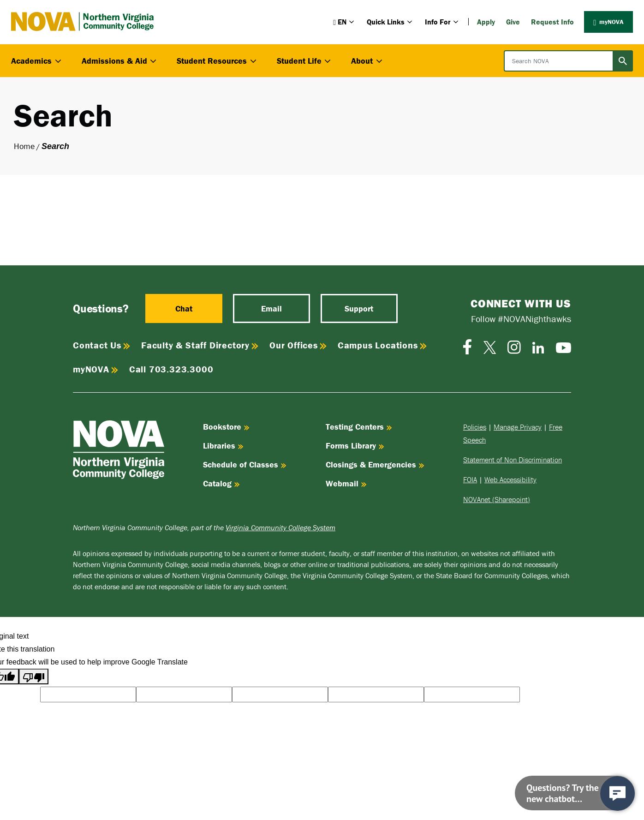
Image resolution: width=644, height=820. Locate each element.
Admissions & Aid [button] (120, 61)
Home (24, 146)
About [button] (368, 61)
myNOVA (608, 22)
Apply (486, 22)
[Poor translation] (34, 676)
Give (513, 22)
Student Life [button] (305, 61)
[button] (344, 22)
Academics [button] (37, 61)
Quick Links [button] (390, 22)
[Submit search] (623, 61)
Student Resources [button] (218, 61)
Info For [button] (442, 22)
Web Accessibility (510, 479)
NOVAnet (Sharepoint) (497, 499)
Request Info (552, 22)
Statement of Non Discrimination (513, 460)
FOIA (470, 479)
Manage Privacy (518, 427)
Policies (475, 427)
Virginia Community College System (280, 527)
